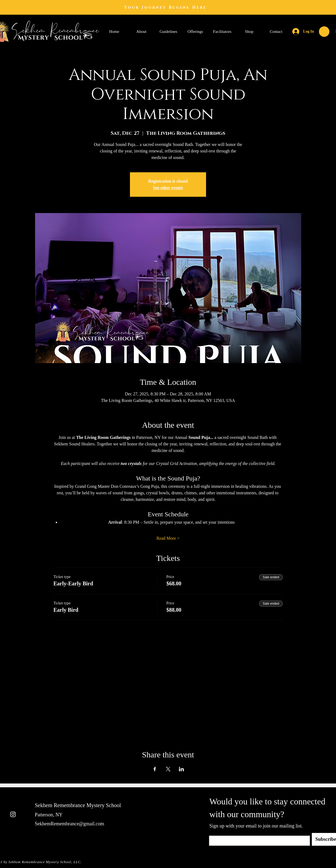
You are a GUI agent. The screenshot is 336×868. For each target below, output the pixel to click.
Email (213, 834)
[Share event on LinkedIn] (181, 769)
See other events (168, 188)
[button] (324, 32)
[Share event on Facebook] (155, 769)
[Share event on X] (168, 769)
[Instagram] (13, 814)
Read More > (168, 538)
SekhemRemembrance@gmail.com (69, 824)
